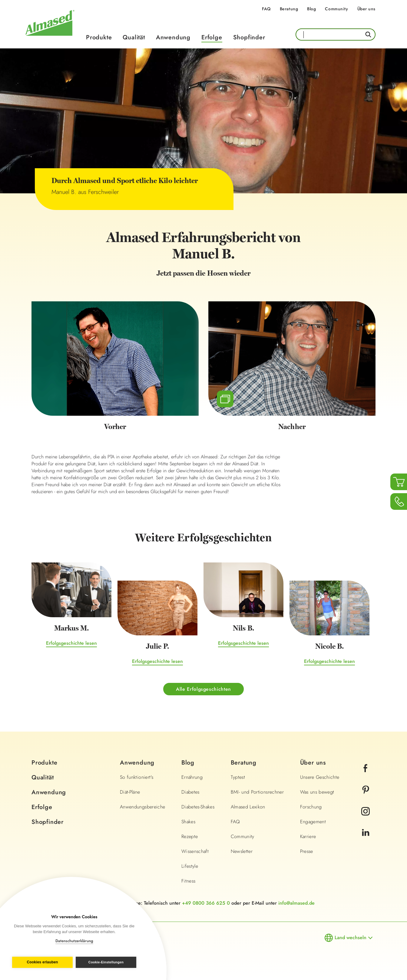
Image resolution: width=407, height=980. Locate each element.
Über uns (366, 9)
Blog (311, 9)
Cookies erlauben (41, 962)
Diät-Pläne (130, 793)
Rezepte (190, 837)
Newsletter (242, 852)
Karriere (308, 837)
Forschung (311, 807)
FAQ (266, 9)
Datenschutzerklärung (74, 941)
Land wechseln (351, 938)
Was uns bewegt (317, 793)
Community (336, 9)
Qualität (134, 37)
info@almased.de (296, 904)
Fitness (188, 882)
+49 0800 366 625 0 (206, 904)
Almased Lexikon (248, 807)
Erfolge (212, 37)
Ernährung (192, 778)
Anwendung (173, 37)
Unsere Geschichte (320, 778)
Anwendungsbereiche (142, 807)
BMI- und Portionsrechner (257, 793)
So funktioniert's (137, 778)
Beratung (289, 9)
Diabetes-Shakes (198, 807)
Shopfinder (249, 37)
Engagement (313, 822)
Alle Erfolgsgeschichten (203, 689)
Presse (307, 852)
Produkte (99, 37)
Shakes (188, 822)
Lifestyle (190, 867)
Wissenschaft (195, 852)
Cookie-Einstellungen (107, 962)
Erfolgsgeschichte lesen (71, 644)
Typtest (238, 778)
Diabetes (190, 793)
